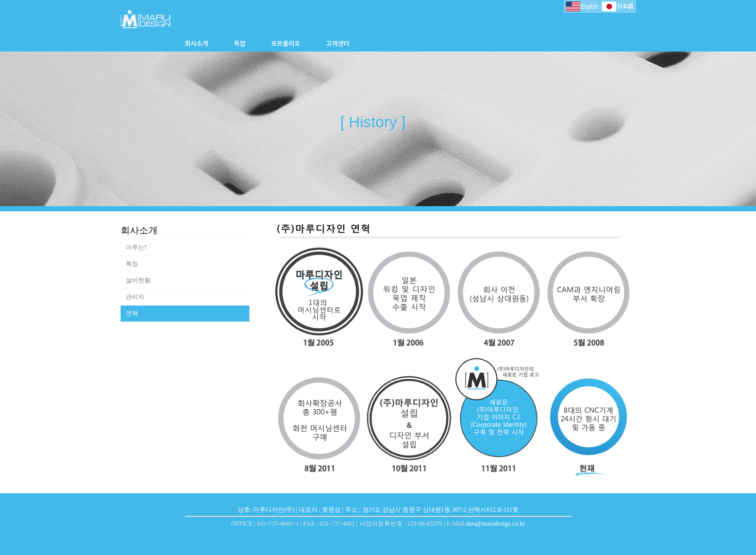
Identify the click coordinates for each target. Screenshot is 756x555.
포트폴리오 (285, 44)
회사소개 (197, 44)
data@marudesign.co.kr (495, 524)
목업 (240, 44)
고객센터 (338, 44)
